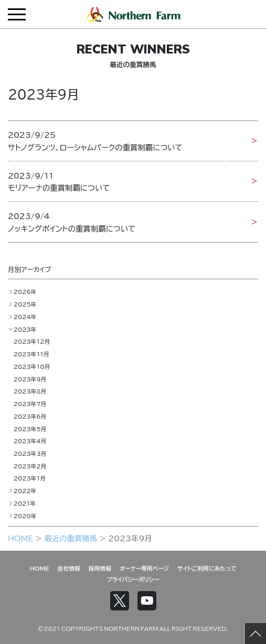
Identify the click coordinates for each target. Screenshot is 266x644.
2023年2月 (30, 466)
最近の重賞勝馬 (71, 538)
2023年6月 (30, 416)
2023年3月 (30, 453)
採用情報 (100, 568)
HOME (20, 538)
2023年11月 (31, 354)
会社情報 (69, 568)
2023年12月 (32, 341)
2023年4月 (30, 441)
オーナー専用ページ (144, 568)
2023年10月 (32, 366)
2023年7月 (30, 403)
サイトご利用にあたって (207, 568)
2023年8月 (30, 391)
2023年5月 (30, 429)
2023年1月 (30, 478)
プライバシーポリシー (133, 579)
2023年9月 (30, 379)
